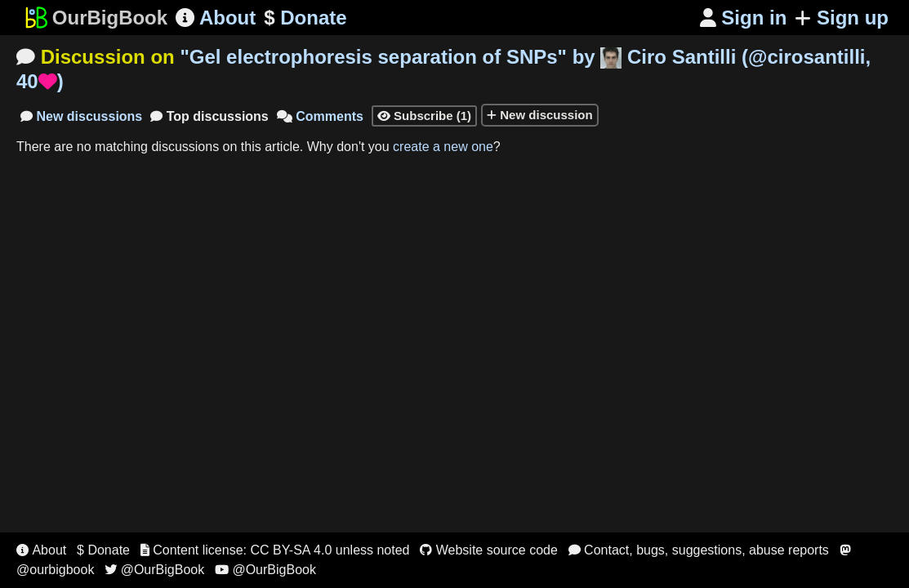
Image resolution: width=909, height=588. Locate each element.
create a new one (443, 147)
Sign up (842, 18)
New (81, 116)
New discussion (540, 115)
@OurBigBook (154, 570)
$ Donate (103, 550)
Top (209, 116)
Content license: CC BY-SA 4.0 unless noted (275, 550)
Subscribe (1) (424, 116)
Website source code (489, 550)
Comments (320, 116)
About (216, 18)
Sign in (744, 18)
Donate (305, 18)
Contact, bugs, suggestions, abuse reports (699, 550)
